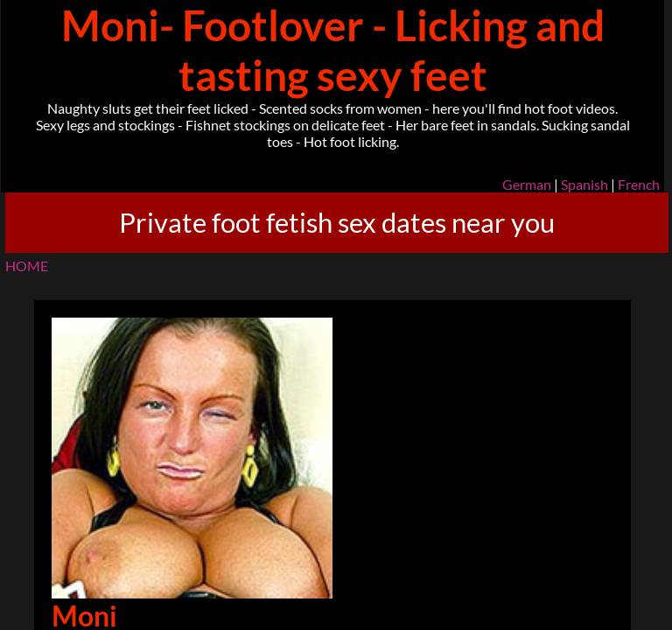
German (527, 184)
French (639, 184)
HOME (27, 266)
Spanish (584, 184)
